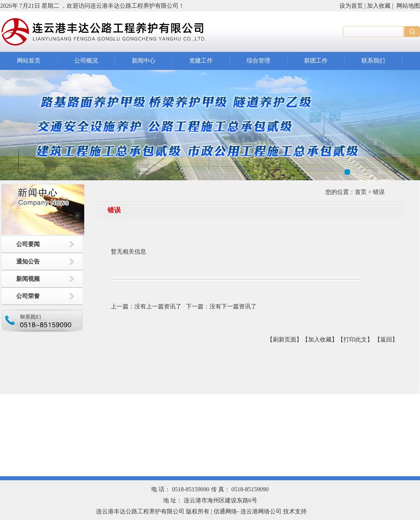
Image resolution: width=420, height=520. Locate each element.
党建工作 (201, 61)
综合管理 (258, 61)
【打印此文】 (355, 339)
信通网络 (225, 511)
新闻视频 (28, 279)
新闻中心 (144, 61)
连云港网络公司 (261, 511)
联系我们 (373, 61)
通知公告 (28, 261)
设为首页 (351, 6)
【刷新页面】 (285, 339)
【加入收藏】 (320, 339)
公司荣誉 (28, 296)
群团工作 (316, 61)
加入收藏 (379, 6)
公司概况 (86, 61)
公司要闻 (28, 244)
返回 (386, 339)
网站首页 (29, 61)
